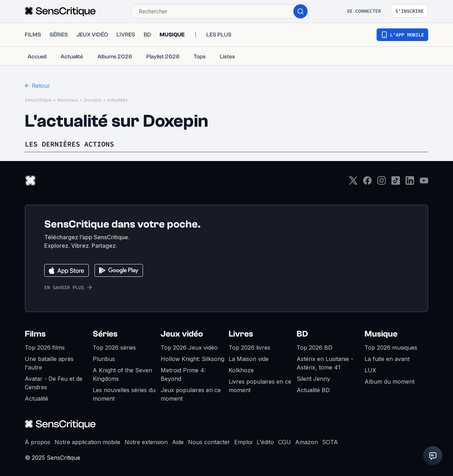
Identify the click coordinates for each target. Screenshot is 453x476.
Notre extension (146, 442)
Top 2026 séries (114, 348)
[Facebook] (367, 183)
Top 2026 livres (250, 348)
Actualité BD (313, 390)
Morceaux (68, 100)
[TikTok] (396, 183)
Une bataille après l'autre (49, 363)
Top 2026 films (45, 348)
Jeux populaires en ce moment (191, 394)
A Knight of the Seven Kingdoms (122, 374)
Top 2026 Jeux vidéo (189, 348)
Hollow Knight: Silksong (193, 359)
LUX (370, 370)
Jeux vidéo (182, 334)
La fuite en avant (387, 359)
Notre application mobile (87, 442)
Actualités (117, 100)
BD (302, 334)
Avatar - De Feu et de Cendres (54, 383)
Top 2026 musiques (391, 348)
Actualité (36, 398)
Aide (178, 442)
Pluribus (104, 359)
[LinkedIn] (410, 183)
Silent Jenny (313, 379)
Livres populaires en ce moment (260, 386)
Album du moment (389, 382)
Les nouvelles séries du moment (124, 394)
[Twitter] (353, 183)
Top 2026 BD (314, 348)
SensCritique (38, 100)
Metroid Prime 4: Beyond (183, 374)
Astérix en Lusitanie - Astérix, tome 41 (325, 363)
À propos (38, 442)
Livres (241, 334)
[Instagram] (382, 183)
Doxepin (93, 100)
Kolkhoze (241, 370)
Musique (381, 334)
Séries (105, 334)
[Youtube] (424, 183)
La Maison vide (249, 359)
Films (35, 334)
